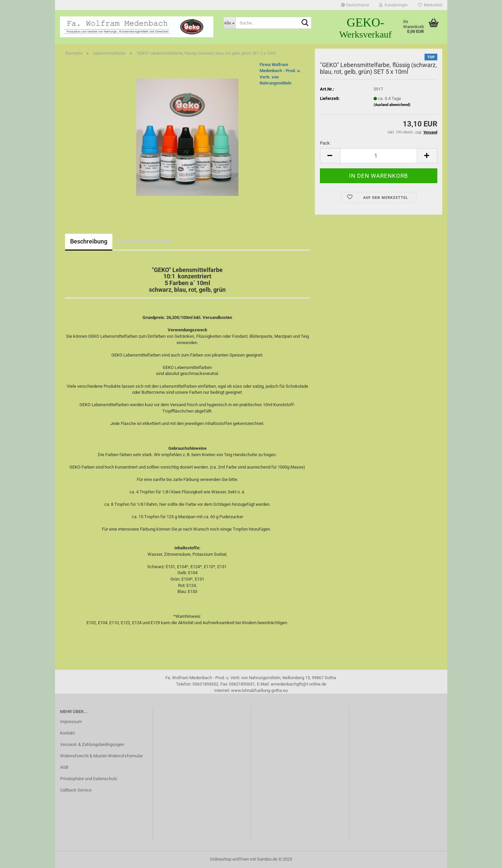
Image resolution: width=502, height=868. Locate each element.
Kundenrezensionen (144, 241)
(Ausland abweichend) (392, 105)
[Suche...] (229, 23)
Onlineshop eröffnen (229, 859)
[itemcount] (379, 156)
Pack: (325, 143)
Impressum (71, 722)
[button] (355, 5)
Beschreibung (89, 241)
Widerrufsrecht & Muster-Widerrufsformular (101, 756)
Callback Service (76, 790)
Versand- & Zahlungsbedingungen (92, 744)
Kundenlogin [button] (393, 5)
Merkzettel (430, 5)
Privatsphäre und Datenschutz (89, 779)
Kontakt (67, 733)
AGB (64, 767)
